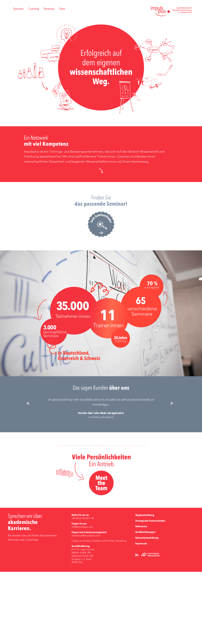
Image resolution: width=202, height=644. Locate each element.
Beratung (49, 9)
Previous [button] (29, 476)
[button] (101, 243)
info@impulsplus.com (82, 599)
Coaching (34, 9)
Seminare (18, 9)
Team (62, 9)
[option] (101, 481)
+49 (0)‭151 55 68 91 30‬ (83, 590)
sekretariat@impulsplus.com (86, 608)
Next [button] (173, 476)
